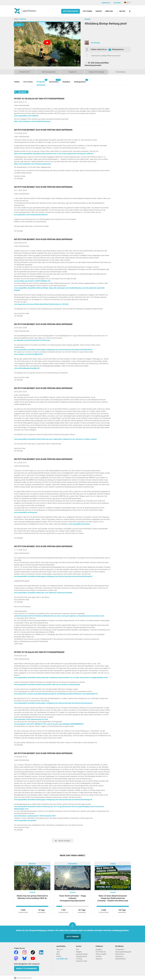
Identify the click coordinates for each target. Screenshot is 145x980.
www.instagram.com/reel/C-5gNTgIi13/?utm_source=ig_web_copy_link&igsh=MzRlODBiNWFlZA (49, 724)
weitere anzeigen (62, 841)
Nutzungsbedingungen (123, 952)
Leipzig (113, 864)
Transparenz (120, 949)
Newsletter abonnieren (27, 969)
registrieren (106, 3)
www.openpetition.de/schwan (79, 524)
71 (110, 50)
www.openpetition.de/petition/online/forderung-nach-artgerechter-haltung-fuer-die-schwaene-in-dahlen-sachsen (55, 439)
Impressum (119, 956)
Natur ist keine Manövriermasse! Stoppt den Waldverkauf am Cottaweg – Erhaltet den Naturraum (113, 898)
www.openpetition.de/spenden (25, 820)
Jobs (58, 952)
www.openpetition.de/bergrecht (26, 512)
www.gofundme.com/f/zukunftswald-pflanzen (31, 215)
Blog (58, 954)
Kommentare (54, 81)
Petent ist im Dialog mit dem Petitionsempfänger (39, 99)
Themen (99, 956)
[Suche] (130, 11)
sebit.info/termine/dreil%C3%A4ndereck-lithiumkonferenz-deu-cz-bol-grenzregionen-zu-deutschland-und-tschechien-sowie (59, 616)
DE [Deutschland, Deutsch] (127, 3)
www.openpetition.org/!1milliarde (26, 116)
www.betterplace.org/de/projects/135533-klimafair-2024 (35, 816)
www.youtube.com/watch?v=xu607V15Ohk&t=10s (32, 281)
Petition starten (71, 11)
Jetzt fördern (72, 937)
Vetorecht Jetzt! (82, 961)
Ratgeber (99, 949)
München (32, 864)
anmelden (117, 3)
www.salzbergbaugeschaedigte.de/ (27, 368)
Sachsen (23, 19)
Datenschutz (120, 954)
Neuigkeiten (41, 81)
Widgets (79, 952)
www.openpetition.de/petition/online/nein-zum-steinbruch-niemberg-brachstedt (43, 593)
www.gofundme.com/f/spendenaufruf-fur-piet (31, 719)
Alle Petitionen (101, 952)
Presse (59, 956)
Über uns (60, 949)
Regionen (99, 959)
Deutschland (73, 864)
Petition (17, 82)
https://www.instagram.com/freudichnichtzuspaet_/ (33, 121)
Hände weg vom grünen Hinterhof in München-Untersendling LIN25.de (32, 897)
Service (99, 11)
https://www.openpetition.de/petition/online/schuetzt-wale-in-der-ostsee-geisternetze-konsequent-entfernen (54, 154)
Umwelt (87, 19)
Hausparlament (82, 956)
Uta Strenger (95, 43)
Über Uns (109, 11)
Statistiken (66, 82)
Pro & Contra (28, 82)
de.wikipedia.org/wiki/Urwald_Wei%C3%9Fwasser (32, 340)
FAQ (77, 949)
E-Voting (79, 959)
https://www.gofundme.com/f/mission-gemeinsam (33, 164)
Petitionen (88, 11)
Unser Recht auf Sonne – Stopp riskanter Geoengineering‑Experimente (72, 898)
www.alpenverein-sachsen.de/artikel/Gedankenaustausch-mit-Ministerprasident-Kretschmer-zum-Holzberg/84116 (56, 694)
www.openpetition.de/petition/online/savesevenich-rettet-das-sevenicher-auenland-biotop (47, 685)
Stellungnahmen (118, 49)
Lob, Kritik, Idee (62, 959)
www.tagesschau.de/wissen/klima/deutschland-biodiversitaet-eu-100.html (41, 304)
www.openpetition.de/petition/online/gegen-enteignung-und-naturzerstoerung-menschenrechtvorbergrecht (53, 350)
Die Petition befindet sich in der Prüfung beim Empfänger (43, 130)
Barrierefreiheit (120, 959)
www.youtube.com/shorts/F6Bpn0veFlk (28, 354)
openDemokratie (82, 954)
